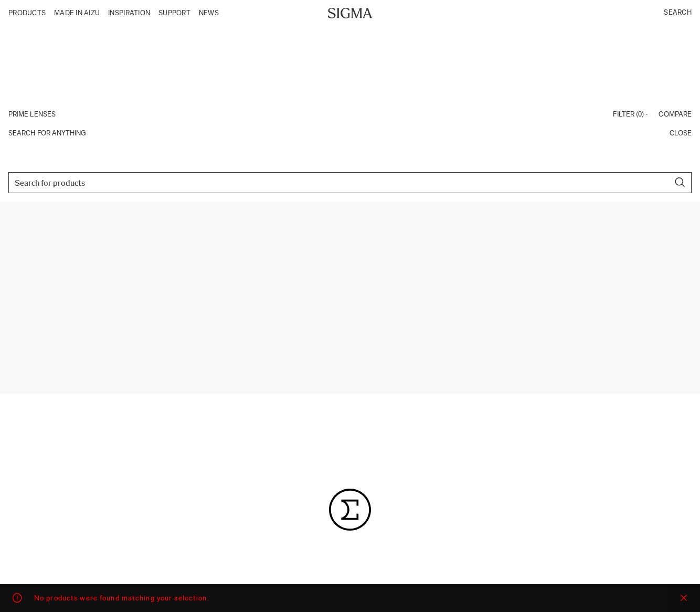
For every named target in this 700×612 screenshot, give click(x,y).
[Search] (350, 183)
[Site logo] (350, 12)
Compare (675, 114)
